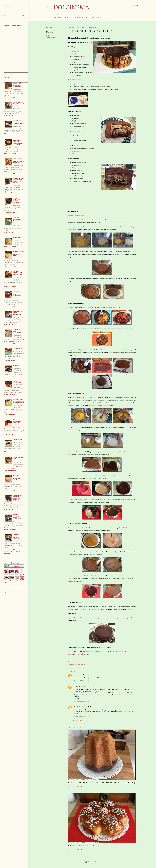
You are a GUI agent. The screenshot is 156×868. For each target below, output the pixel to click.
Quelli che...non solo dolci (75, 18)
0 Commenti (8, 97)
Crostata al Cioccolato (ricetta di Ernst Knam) (17, 85)
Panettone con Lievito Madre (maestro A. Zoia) (18, 254)
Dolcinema (71, 8)
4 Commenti (8, 509)
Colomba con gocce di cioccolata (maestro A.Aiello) (17, 498)
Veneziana (16, 238)
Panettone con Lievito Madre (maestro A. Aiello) (18, 180)
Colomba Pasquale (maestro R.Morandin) (17, 517)
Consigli (92, 18)
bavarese (114, 651)
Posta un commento (75, 721)
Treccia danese (18, 348)
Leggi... (14, 97)
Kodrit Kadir (17, 440)
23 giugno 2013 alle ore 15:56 (82, 681)
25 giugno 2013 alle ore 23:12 (82, 701)
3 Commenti (8, 394)
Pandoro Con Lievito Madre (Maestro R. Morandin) (101, 783)
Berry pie (16, 366)
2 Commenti (8, 115)
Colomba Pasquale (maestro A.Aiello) (16, 537)
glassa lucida (86, 654)
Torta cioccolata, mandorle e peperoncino (17, 422)
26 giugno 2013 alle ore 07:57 (82, 716)
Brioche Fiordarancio (83, 846)
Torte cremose (51, 38)
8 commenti (79, 786)
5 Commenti (8, 549)
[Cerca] (135, 6)
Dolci (48, 35)
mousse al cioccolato (102, 651)
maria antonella (79, 675)
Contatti (100, 18)
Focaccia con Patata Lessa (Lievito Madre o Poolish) (19, 161)
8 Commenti (8, 324)
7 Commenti (8, 266)
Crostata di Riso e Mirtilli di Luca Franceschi (19, 122)
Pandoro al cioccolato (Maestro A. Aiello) (17, 220)
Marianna (77, 686)
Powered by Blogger (92, 862)
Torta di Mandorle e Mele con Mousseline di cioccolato (18, 142)
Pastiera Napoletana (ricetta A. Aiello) (17, 478)
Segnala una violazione (13, 26)
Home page (58, 18)
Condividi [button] (49, 27)
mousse (78, 654)
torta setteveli (88, 651)
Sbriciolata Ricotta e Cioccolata (17, 331)
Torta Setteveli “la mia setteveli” (18, 383)
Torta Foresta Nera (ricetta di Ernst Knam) (18, 104)
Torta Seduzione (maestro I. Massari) (17, 200)
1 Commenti (8, 193)
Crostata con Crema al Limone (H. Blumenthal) (18, 401)
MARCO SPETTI (80, 707)
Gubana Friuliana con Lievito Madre (18, 273)
